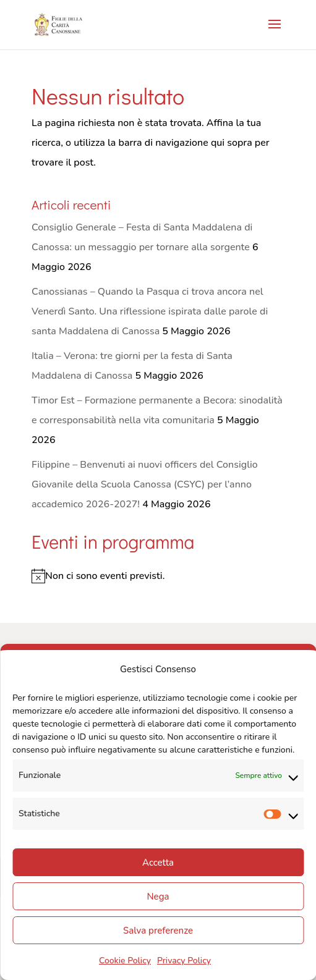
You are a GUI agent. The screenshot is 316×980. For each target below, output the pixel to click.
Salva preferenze (158, 931)
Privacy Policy (184, 961)
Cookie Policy (125, 961)
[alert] (158, 576)
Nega (158, 897)
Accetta (158, 863)
